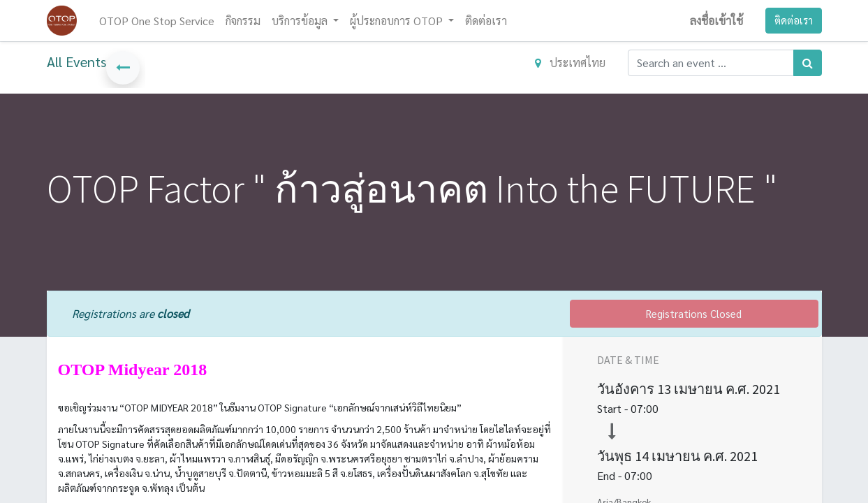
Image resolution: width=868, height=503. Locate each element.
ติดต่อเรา (794, 20)
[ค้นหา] (808, 63)
